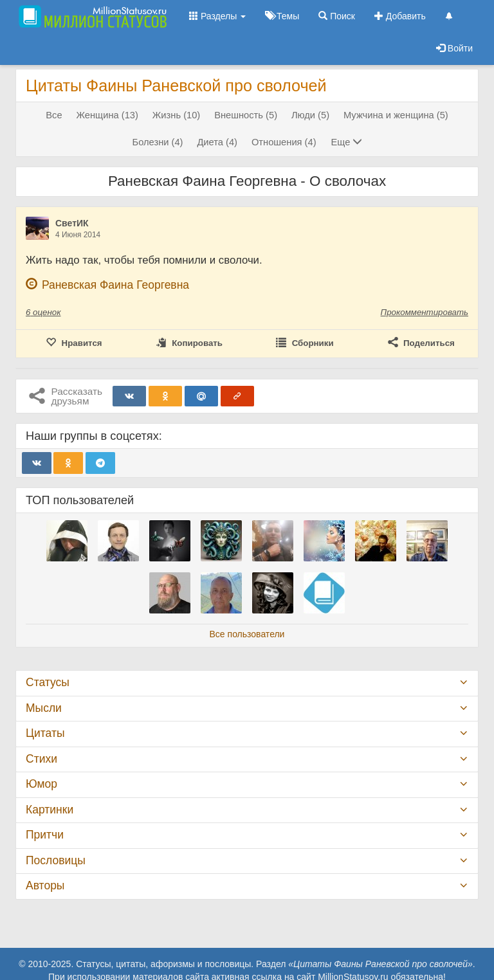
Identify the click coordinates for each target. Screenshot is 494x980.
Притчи (45, 835)
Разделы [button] (217, 16)
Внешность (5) (246, 115)
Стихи (41, 759)
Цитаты (45, 733)
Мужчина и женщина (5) (396, 115)
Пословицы (56, 860)
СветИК (72, 223)
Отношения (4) (284, 142)
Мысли (44, 708)
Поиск (337, 16)
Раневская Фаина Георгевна (115, 285)
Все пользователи (247, 634)
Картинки (50, 810)
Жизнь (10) (176, 115)
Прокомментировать (425, 312)
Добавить (400, 16)
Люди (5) (310, 115)
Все (54, 115)
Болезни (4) (158, 142)
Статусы (48, 682)
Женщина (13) (107, 115)
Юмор (41, 784)
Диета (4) (217, 142)
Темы (282, 16)
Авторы (45, 885)
